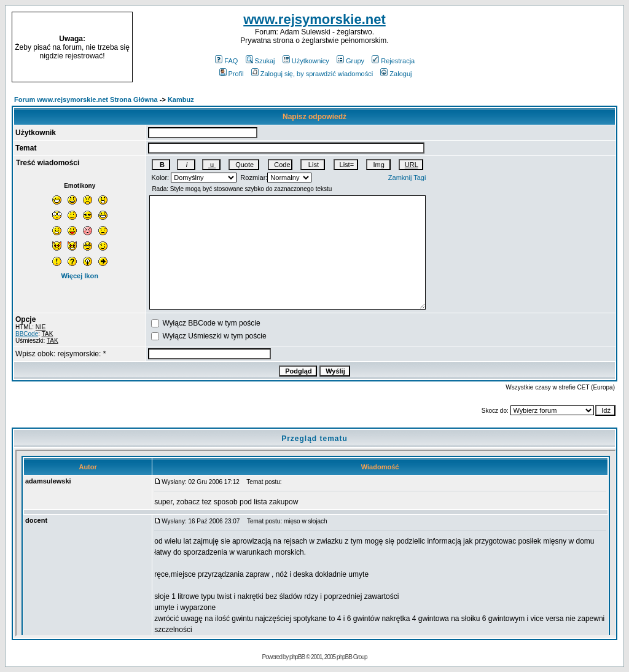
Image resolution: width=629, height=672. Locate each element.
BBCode (27, 334)
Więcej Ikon (79, 276)
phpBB (297, 657)
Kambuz (181, 100)
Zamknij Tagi (407, 178)
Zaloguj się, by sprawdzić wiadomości (312, 74)
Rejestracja (393, 61)
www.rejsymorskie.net (314, 19)
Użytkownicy (306, 61)
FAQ (226, 61)
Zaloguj (396, 74)
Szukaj (260, 61)
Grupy (350, 61)
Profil (232, 74)
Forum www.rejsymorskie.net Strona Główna (86, 100)
